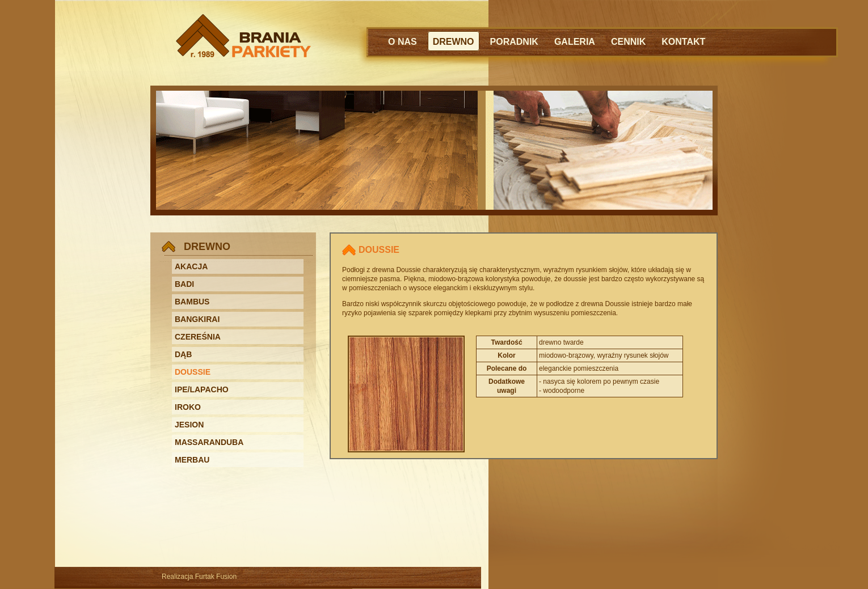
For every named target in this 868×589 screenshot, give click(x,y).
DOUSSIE (193, 372)
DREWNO (454, 42)
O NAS (403, 42)
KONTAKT (683, 42)
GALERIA (575, 42)
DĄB (183, 354)
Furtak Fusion (216, 577)
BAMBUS (192, 302)
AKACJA (191, 266)
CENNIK (628, 42)
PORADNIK (514, 42)
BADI (184, 284)
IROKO (188, 407)
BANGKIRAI (197, 319)
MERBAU (192, 460)
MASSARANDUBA (209, 442)
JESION (189, 425)
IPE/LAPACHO (202, 389)
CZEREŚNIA (198, 337)
